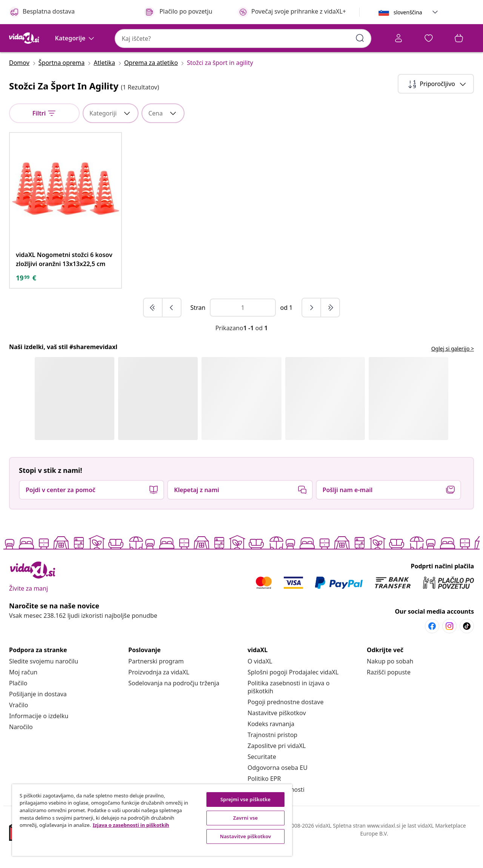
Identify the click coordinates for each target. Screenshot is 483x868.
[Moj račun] (23, 694)
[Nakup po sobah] (390, 683)
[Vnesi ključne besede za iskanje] (270, 38)
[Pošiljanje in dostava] (38, 716)
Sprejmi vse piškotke (245, 799)
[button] (435, 12)
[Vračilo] (18, 727)
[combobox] (163, 38)
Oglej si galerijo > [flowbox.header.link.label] (453, 370)
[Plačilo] (18, 705)
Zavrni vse (246, 818)
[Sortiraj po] (436, 106)
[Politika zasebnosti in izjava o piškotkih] (288, 709)
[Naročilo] (21, 749)
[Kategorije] (76, 60)
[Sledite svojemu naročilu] (44, 683)
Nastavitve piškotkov (277, 735)
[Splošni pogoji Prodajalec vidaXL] (293, 694)
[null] (44, 135)
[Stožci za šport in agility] (218, 85)
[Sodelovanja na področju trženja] (174, 705)
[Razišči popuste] (389, 694)
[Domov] (22, 85)
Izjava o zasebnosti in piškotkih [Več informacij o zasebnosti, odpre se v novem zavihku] (131, 825)
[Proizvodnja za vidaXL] (159, 694)
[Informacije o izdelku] (39, 738)
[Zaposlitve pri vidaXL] (277, 768)
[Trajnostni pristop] (272, 757)
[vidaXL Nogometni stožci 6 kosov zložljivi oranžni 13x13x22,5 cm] (65, 281)
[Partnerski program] (156, 683)
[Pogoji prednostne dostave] (285, 724)
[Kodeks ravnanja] (271, 746)
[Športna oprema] (62, 85)
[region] (152, 820)
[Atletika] (104, 85)
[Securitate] (262, 779)
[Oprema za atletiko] (151, 85)
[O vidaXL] (260, 683)
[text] (26, 300)
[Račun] (319, 39)
